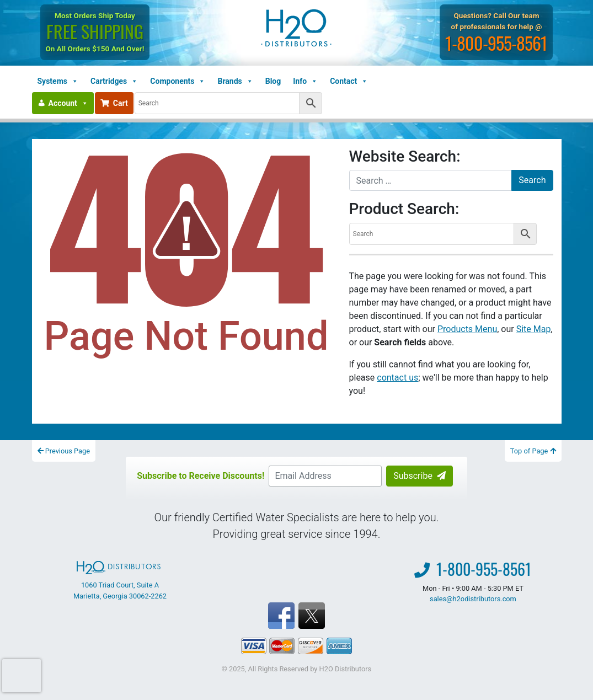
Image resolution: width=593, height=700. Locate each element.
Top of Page (533, 451)
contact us (397, 378)
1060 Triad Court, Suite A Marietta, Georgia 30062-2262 (120, 580)
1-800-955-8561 (496, 43)
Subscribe (420, 476)
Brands (235, 81)
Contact (349, 81)
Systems (58, 81)
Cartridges (114, 81)
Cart (114, 103)
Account (68, 103)
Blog (273, 81)
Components (178, 81)
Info (305, 81)
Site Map (534, 329)
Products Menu (467, 329)
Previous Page (64, 451)
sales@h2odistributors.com (473, 599)
